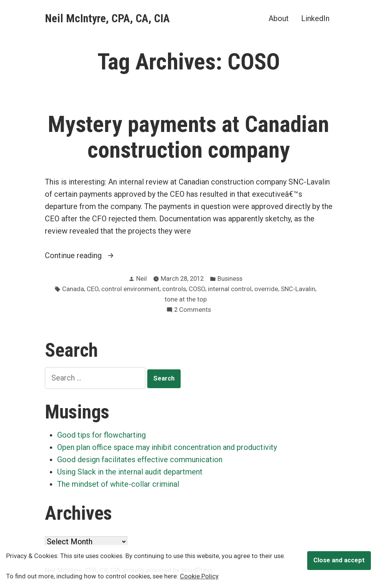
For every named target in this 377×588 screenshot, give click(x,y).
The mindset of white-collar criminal (118, 484)
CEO (93, 289)
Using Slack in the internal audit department (130, 472)
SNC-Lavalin (298, 289)
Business (230, 279)
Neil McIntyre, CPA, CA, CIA (107, 18)
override (266, 289)
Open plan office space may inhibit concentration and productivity (167, 447)
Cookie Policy (199, 576)
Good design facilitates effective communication (140, 460)
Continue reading (95, 255)
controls (174, 289)
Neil (142, 279)
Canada (73, 289)
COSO (197, 289)
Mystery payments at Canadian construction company (188, 137)
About (279, 18)
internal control (230, 289)
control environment (130, 289)
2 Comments (193, 310)
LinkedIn (315, 18)
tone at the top (186, 299)
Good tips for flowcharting (101, 435)
